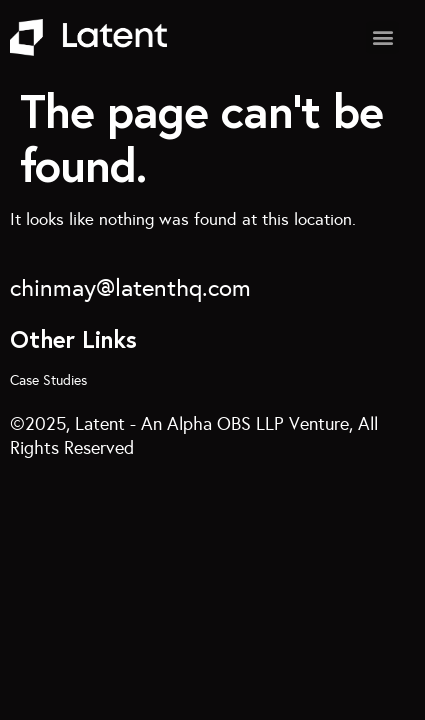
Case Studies (48, 380)
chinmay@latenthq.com (130, 288)
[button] (382, 37)
